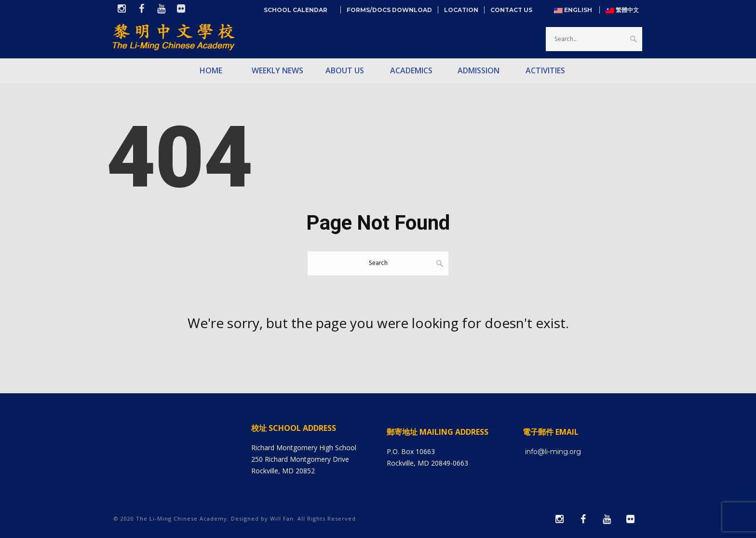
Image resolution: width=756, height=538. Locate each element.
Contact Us (511, 10)
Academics (411, 70)
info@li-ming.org (553, 452)
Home (211, 70)
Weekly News (277, 70)
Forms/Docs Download (389, 10)
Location (461, 10)
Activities (545, 70)
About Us (345, 70)
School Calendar (299, 10)
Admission (479, 70)
